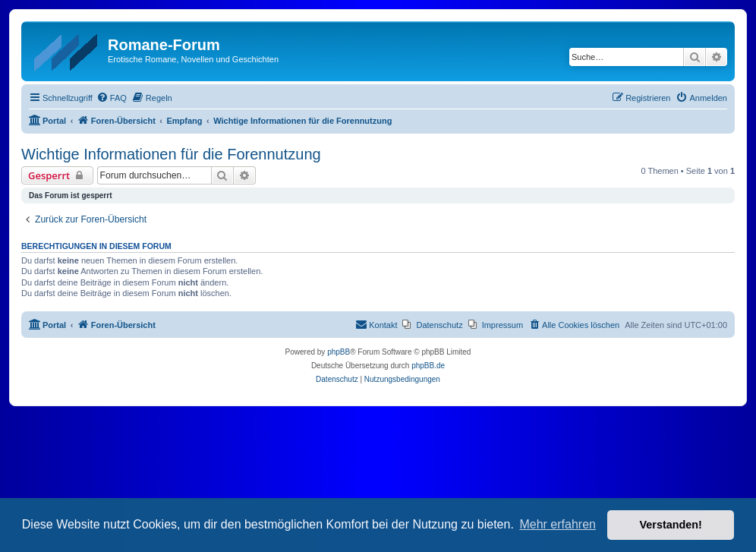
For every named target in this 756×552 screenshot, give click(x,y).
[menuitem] (112, 98)
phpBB (339, 352)
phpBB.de (428, 366)
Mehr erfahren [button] (558, 524)
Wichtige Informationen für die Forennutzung (171, 154)
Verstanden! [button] (671, 525)
